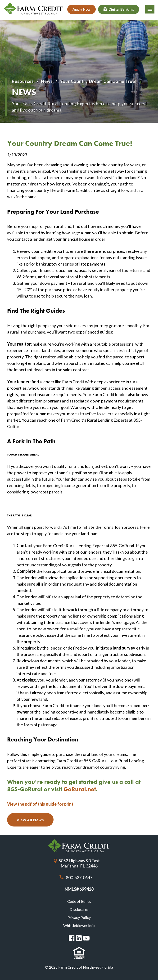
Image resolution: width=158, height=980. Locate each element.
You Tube (86, 938)
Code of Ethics (79, 901)
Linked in (79, 938)
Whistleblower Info (79, 925)
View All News (30, 820)
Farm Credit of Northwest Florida (79, 846)
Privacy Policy (79, 917)
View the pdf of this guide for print (40, 804)
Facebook (72, 938)
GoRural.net (80, 789)
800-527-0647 (79, 877)
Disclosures (79, 909)
